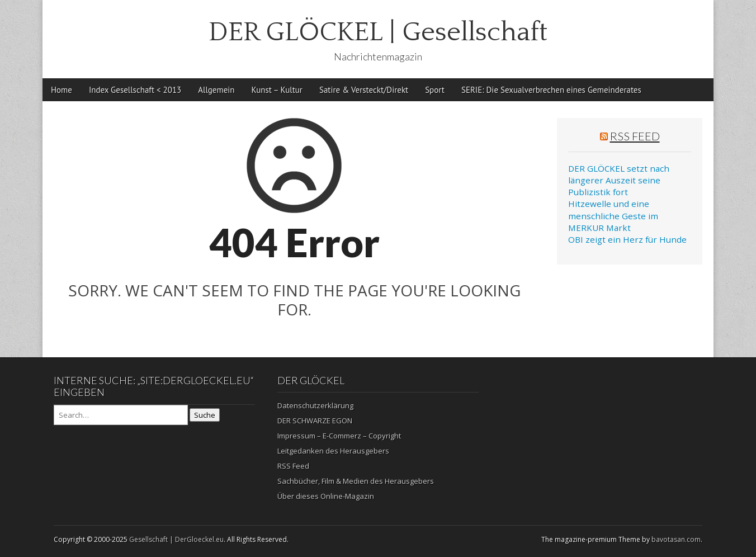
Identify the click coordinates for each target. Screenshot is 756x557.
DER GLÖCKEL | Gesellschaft (378, 32)
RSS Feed (635, 136)
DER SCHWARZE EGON (315, 421)
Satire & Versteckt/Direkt (364, 90)
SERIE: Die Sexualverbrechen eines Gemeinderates (551, 90)
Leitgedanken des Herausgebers (333, 451)
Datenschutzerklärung (315, 405)
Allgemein (216, 90)
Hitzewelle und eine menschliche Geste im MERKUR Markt (613, 216)
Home (62, 90)
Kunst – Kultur (277, 90)
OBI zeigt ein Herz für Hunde (627, 239)
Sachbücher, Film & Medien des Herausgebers (356, 481)
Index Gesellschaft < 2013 (135, 90)
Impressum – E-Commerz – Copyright (339, 436)
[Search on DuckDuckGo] (121, 415)
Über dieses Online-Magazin (326, 496)
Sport (435, 90)
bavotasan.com (676, 539)
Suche (205, 415)
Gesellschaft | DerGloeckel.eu (176, 539)
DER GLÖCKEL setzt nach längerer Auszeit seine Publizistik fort (619, 180)
